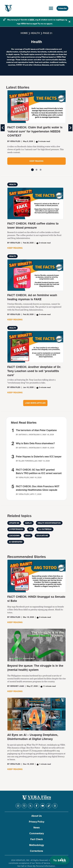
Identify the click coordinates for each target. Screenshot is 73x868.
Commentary (37, 834)
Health (35, 33)
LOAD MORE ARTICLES (35, 403)
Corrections (36, 851)
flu (31, 529)
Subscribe (62, 8)
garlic (28, 523)
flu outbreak (45, 529)
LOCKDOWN (14, 536)
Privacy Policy (37, 822)
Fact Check (37, 839)
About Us (37, 816)
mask (28, 536)
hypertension (16, 529)
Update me (14, 523)
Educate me (42, 536)
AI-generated (16, 542)
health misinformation (49, 523)
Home (24, 33)
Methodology (37, 845)
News (37, 828)
